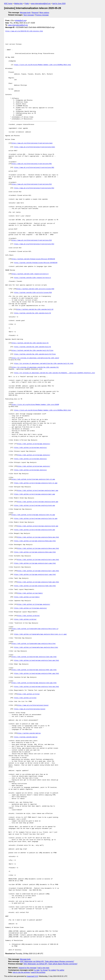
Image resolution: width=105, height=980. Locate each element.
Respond (35, 13)
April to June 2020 (59, 4)
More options (44, 13)
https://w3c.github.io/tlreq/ (29, 694)
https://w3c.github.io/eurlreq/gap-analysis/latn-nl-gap (33, 479)
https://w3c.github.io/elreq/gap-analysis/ (34, 466)
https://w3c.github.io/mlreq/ (29, 616)
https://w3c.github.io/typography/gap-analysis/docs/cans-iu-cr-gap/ (41, 634)
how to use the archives (21, 972)
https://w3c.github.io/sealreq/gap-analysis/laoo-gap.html (34, 657)
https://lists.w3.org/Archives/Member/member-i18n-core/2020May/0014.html (43, 65)
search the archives (38, 972)
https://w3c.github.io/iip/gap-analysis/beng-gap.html (38, 537)
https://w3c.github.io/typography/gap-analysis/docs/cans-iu (35, 629)
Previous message (42, 15)
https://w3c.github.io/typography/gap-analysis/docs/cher (34, 644)
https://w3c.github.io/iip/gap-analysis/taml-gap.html (38, 582)
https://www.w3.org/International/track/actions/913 (32, 240)
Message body (25, 13)
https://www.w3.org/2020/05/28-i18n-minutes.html (24, 31)
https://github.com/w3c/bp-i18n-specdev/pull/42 (35, 309)
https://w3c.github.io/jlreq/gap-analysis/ (34, 604)
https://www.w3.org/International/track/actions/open (32, 143)
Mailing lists (18, 4)
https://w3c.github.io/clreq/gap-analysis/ (34, 455)
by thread (44, 970)
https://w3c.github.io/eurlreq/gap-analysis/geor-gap (38, 491)
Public (27, 4)
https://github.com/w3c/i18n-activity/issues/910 (35, 289)
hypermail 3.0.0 (32, 976)
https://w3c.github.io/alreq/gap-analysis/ (34, 444)
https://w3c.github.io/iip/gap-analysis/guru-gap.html (38, 560)
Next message (29, 15)
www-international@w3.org (41, 4)
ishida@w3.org (21, 20)
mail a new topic (44, 968)
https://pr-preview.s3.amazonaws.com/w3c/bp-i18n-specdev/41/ (35, 367)
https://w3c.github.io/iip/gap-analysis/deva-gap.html (38, 548)
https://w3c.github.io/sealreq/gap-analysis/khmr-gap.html (34, 670)
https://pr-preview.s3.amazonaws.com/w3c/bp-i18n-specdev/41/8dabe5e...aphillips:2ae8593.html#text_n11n (55, 373)
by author (61, 970)
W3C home (8, 4)
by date (37, 970)
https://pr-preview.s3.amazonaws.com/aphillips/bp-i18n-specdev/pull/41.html (44, 364)
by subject (52, 970)
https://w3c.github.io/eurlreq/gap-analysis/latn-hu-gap (33, 515)
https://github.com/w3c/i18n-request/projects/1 (30, 274)
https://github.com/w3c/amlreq (29, 733)
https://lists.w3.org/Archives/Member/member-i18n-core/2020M (35, 405)
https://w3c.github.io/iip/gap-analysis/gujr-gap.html (38, 571)
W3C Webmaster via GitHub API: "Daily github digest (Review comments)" (47, 961)
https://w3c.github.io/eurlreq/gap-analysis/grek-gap (38, 502)
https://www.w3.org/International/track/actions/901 (32, 164)
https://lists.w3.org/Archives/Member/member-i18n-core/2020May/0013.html (43, 410)
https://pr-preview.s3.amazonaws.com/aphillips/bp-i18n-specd (35, 358)
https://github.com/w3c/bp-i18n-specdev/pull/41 (30, 343)
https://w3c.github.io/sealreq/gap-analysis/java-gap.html (34, 683)
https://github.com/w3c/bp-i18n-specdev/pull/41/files (33, 351)
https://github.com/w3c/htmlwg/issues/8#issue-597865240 (33, 259)
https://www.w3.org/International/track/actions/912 (32, 184)
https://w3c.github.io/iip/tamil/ (30, 593)
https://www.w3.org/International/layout (33, 705)
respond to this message (27, 968)
